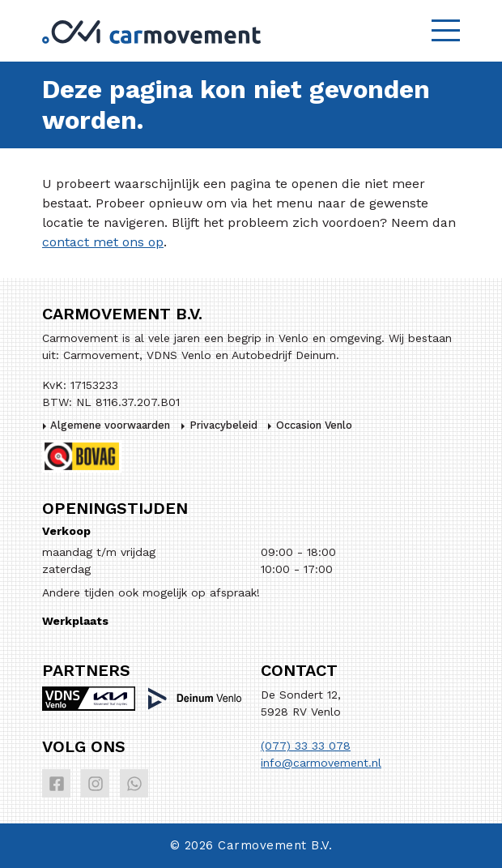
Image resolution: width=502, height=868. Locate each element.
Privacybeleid (223, 425)
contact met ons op (103, 242)
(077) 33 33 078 (306, 746)
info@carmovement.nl (321, 763)
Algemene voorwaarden (110, 425)
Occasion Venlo (314, 425)
